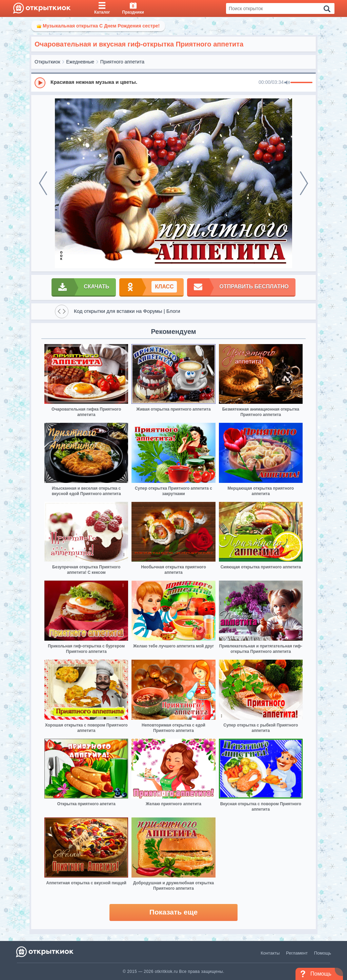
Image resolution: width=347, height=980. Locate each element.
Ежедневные (80, 62)
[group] (173, 82)
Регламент (297, 953)
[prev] (43, 183)
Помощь (323, 953)
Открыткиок (47, 62)
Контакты (270, 953)
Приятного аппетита (122, 62)
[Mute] (287, 83)
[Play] (40, 83)
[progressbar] (301, 83)
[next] (304, 183)
